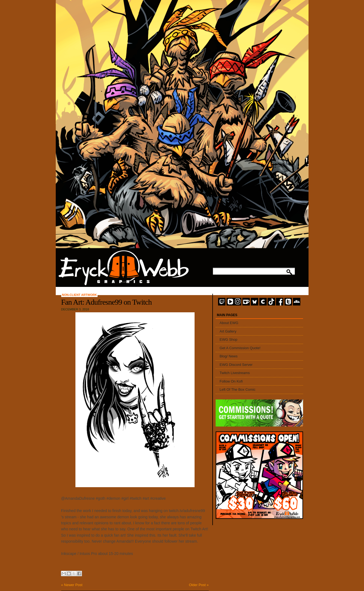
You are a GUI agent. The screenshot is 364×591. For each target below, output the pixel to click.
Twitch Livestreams (235, 373)
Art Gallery (228, 331)
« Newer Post (72, 585)
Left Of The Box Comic (238, 389)
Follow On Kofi (231, 381)
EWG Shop (229, 339)
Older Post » (199, 585)
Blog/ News (229, 356)
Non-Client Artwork (80, 295)
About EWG (229, 323)
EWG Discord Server (236, 365)
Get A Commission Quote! (240, 348)
